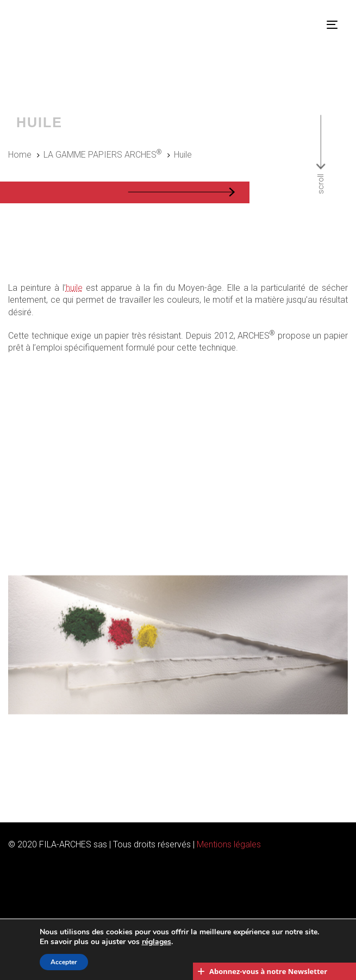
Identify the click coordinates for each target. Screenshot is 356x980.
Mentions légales (229, 844)
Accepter (64, 962)
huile (74, 288)
